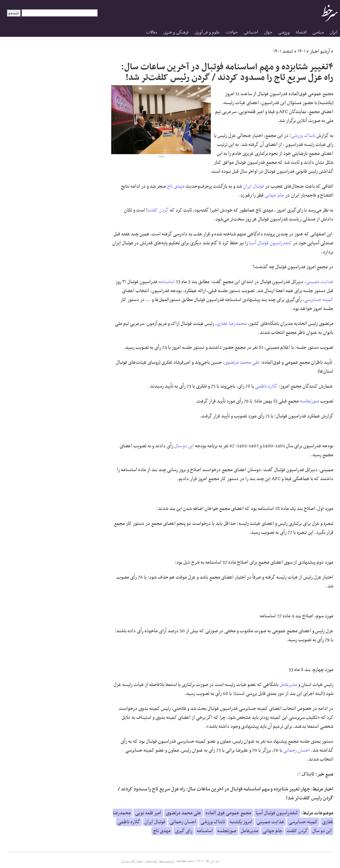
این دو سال (184, 446)
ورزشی (284, 32)
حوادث (232, 32)
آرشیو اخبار (320, 51)
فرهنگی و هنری (176, 32)
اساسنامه (167, 282)
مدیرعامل (288, 685)
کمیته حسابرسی (319, 300)
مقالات (152, 32)
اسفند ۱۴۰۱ (283, 51)
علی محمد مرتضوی (242, 362)
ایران (333, 32)
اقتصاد (301, 32)
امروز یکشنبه (241, 822)
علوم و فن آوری (207, 32)
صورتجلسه (309, 401)
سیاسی (318, 32)
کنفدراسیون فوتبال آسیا (270, 243)
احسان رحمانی (297, 750)
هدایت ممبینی (320, 282)
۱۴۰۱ (301, 51)
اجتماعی (251, 32)
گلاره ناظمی (266, 386)
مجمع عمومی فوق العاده (228, 813)
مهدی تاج (176, 186)
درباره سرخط (167, 861)
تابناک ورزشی (303, 136)
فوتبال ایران (254, 186)
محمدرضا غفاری (232, 324)
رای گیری (184, 831)
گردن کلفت (158, 210)
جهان (268, 32)
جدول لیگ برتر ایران (131, 861)
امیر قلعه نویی (148, 813)
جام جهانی (274, 195)
